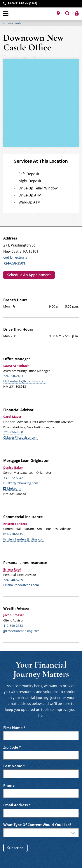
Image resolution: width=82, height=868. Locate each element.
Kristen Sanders (15, 524)
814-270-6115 (13, 534)
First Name (14, 728)
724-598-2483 (13, 376)
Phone (9, 786)
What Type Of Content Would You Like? (37, 825)
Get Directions (15, 257)
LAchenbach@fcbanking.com (24, 381)
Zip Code (12, 747)
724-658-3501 (14, 263)
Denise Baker (13, 467)
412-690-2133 (13, 626)
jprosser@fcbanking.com (21, 631)
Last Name (14, 766)
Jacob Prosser (14, 615)
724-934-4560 (13, 432)
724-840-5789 (13, 580)
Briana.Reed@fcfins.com (21, 585)
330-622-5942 (13, 478)
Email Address (17, 805)
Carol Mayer (12, 417)
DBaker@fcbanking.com (21, 483)
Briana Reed (12, 569)
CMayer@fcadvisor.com (20, 437)
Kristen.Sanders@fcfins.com (24, 539)
